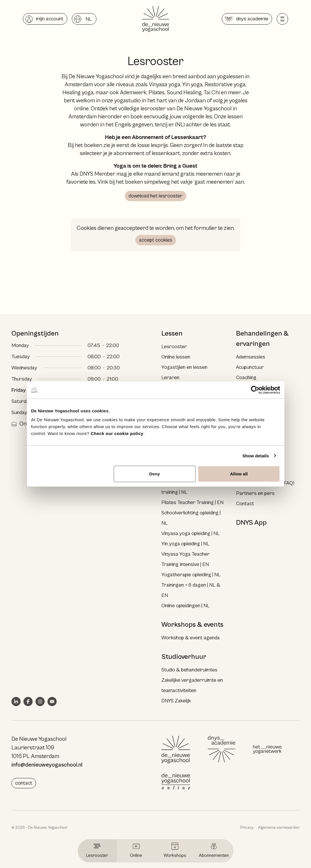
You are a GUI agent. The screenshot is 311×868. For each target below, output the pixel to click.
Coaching (246, 378)
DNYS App (251, 523)
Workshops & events (192, 625)
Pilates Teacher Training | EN (192, 502)
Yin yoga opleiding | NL (185, 544)
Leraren (170, 378)
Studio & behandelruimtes (189, 670)
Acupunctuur (250, 367)
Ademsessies (251, 357)
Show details (256, 455)
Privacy (247, 828)
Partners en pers (255, 493)
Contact (245, 504)
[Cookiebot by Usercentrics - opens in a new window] (255, 390)
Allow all (239, 474)
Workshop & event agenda (191, 638)
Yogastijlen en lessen (184, 367)
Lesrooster (174, 347)
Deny (155, 474)
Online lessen (176, 357)
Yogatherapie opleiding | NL (191, 575)
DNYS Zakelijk (176, 701)
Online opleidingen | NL (186, 606)
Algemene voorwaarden (279, 828)
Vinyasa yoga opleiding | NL (191, 533)
